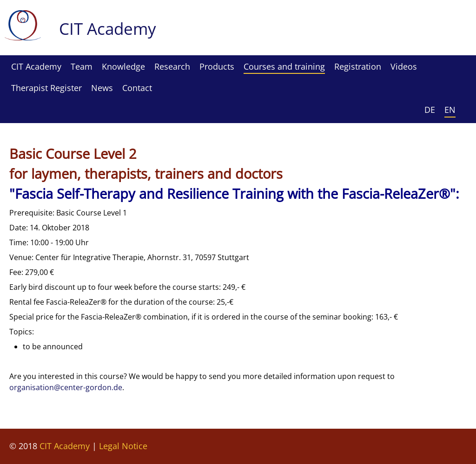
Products (217, 66)
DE (430, 110)
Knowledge (123, 66)
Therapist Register (46, 88)
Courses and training (284, 66)
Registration (358, 66)
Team (82, 66)
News (102, 88)
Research (172, 66)
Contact (137, 88)
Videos (404, 66)
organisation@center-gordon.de (66, 387)
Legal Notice (123, 446)
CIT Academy (36, 66)
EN (450, 110)
